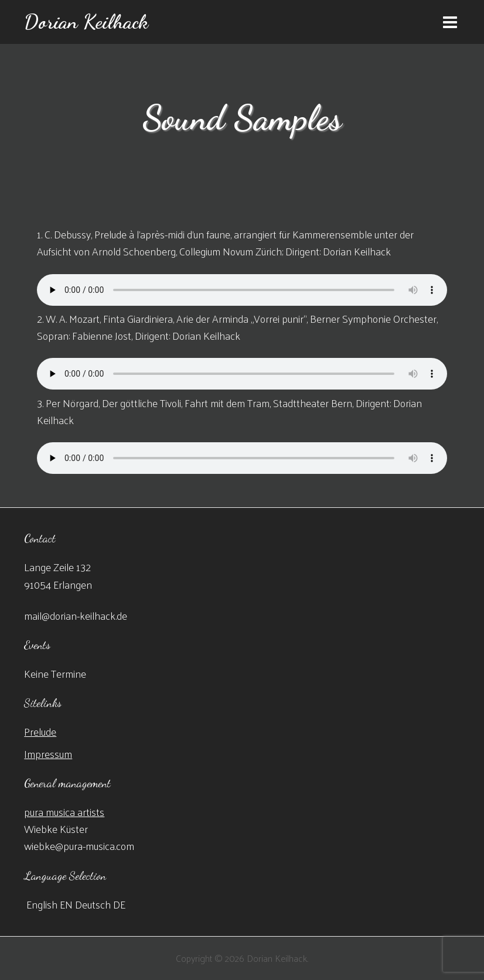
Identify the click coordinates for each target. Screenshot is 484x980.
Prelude (40, 731)
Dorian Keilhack (86, 22)
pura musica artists (64, 812)
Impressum (48, 754)
